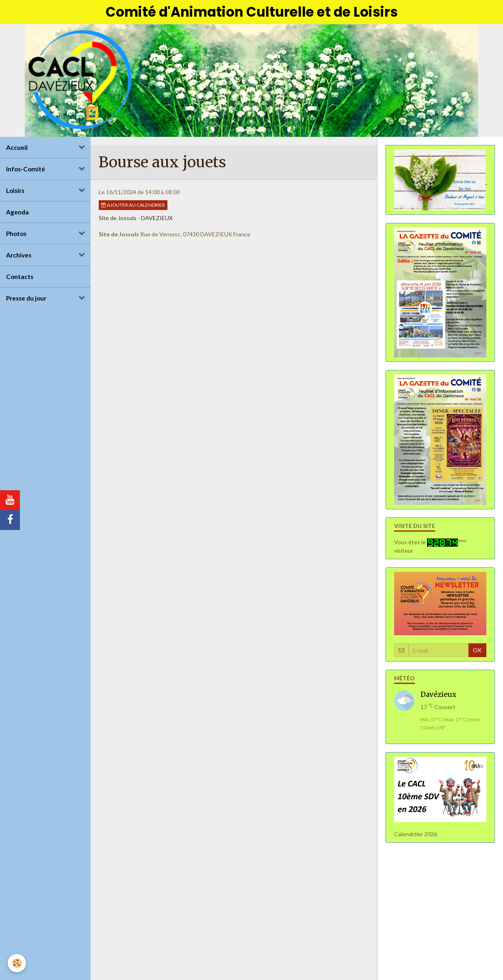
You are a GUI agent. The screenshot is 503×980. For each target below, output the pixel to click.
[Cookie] (17, 963)
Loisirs (15, 192)
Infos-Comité (26, 170)
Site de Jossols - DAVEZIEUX (136, 219)
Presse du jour (26, 299)
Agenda (17, 213)
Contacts (20, 278)
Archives (19, 256)
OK (477, 651)
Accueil (17, 149)
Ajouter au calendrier (133, 206)
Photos (16, 235)
